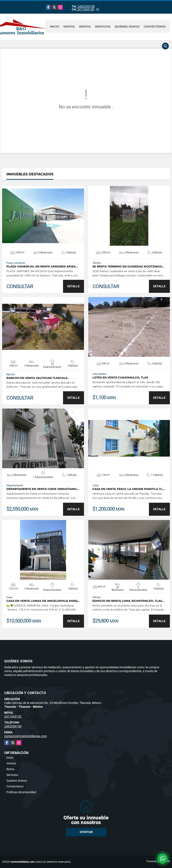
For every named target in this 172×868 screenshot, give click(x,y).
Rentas (85, 26)
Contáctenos (155, 26)
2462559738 (86, 6)
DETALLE (74, 286)
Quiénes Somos (127, 26)
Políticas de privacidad (21, 792)
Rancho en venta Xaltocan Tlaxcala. (37, 378)
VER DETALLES (43, 216)
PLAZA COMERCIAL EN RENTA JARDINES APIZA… (42, 266)
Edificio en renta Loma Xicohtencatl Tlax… (129, 601)
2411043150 (86, 9)
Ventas (69, 26)
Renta (10, 769)
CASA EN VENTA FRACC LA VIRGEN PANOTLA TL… (129, 489)
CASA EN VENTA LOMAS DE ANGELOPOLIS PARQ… (43, 601)
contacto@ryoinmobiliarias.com (26, 736)
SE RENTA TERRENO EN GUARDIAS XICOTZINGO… (128, 266)
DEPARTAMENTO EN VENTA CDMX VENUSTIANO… (43, 489)
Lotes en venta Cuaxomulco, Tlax (120, 378)
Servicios (103, 26)
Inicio (54, 26)
